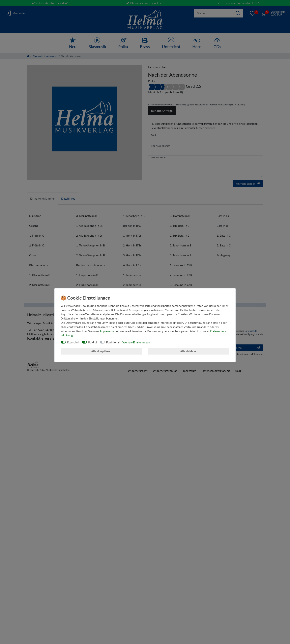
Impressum (107, 331)
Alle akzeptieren (101, 351)
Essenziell (73, 342)
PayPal (93, 342)
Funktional (113, 342)
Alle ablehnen (189, 351)
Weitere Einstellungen (136, 342)
